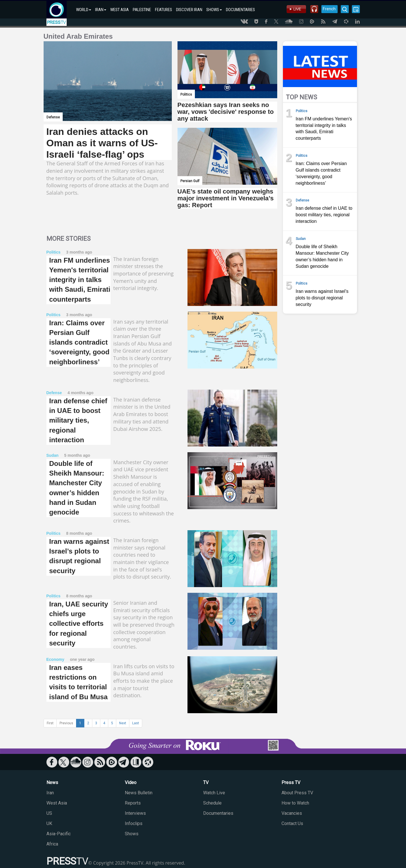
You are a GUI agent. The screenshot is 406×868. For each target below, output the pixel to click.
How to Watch (295, 803)
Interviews (135, 813)
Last (136, 723)
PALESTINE (142, 10)
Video (131, 782)
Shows (132, 834)
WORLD (84, 10)
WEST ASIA (120, 10)
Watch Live (214, 793)
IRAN (101, 10)
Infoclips (134, 823)
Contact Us (292, 823)
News (52, 782)
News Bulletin (139, 793)
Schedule (212, 803)
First (50, 723)
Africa (52, 844)
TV (206, 782)
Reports (133, 803)
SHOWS (214, 10)
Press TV (291, 782)
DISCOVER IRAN (189, 10)
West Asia (57, 803)
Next (123, 723)
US (49, 813)
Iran (50, 793)
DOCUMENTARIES (240, 10)
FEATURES (164, 10)
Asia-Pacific (59, 834)
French (329, 9)
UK (49, 823)
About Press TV (297, 793)
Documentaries (218, 813)
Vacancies (292, 813)
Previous (66, 723)
